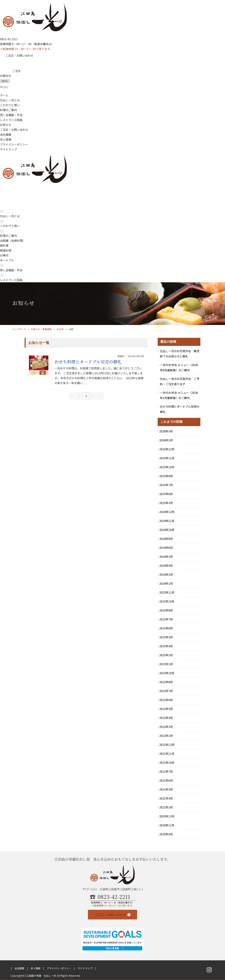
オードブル (7, 260)
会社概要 (6, 134)
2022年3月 (166, 727)
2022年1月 (166, 736)
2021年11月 (167, 754)
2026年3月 (166, 440)
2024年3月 (166, 574)
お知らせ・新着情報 (41, 329)
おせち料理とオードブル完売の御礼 (88, 362)
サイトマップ (8, 149)
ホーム (4, 95)
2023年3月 (166, 655)
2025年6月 (166, 494)
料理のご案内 (8, 110)
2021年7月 (166, 771)
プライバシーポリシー (14, 144)
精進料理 (6, 250)
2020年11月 (167, 825)
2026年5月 (166, 431)
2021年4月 (166, 798)
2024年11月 (167, 521)
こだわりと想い (10, 105)
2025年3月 (166, 503)
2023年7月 (166, 619)
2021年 (60, 329)
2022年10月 (167, 673)
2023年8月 (166, 610)
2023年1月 (166, 664)
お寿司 (4, 255)
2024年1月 (166, 583)
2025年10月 (167, 467)
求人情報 (6, 139)
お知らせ (6, 125)
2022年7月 (166, 691)
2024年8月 (166, 539)
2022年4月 (166, 718)
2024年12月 (167, 512)
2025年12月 (167, 449)
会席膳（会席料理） (13, 241)
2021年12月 (167, 745)
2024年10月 (167, 530)
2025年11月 (167, 458)
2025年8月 (166, 476)
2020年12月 (167, 816)
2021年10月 (167, 762)
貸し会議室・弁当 (11, 115)
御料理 (4, 245)
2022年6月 (166, 700)
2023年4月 (166, 646)
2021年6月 (166, 780)
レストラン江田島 (11, 120)
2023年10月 (167, 601)
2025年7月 (166, 485)
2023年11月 (167, 592)
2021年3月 (166, 807)
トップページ (19, 329)
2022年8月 (166, 682)
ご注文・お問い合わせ (19, 55)
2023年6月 (166, 628)
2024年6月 (166, 548)
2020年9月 (166, 834)
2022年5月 (166, 709)
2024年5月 (166, 557)
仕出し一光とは (10, 100)
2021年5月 (166, 789)
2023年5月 (166, 637)
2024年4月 (166, 565)
